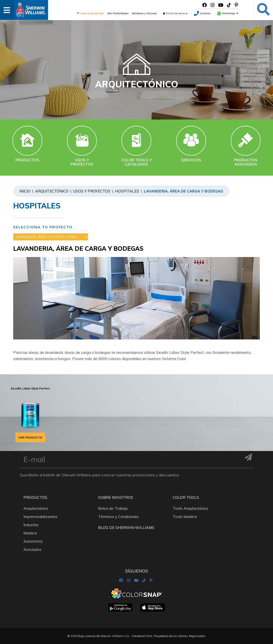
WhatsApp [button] (227, 13)
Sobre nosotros (116, 497)
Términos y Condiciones (118, 517)
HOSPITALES (127, 191)
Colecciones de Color (90, 13)
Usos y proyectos (92, 191)
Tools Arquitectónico (191, 508)
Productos (35, 497)
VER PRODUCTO (30, 437)
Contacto (202, 13)
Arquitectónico (52, 191)
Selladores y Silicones (144, 13)
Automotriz (33, 541)
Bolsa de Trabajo (113, 508)
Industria (31, 525)
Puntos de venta (175, 13)
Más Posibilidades (118, 13)
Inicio (25, 191)
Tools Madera (185, 517)
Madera (30, 533)
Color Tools (186, 497)
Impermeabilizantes (40, 517)
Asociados (32, 549)
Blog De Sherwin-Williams (126, 528)
